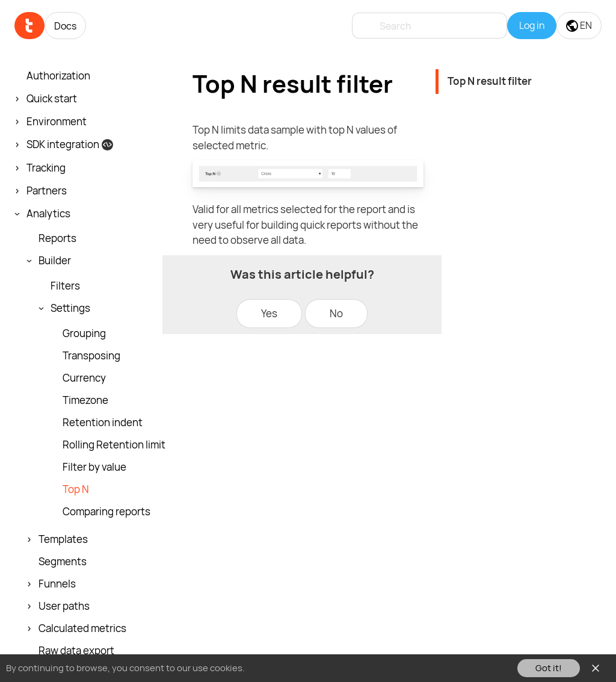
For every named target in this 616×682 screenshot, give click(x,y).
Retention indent (103, 423)
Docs (65, 26)
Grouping (84, 333)
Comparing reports (106, 512)
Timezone (85, 400)
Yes (269, 313)
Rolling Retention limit (114, 445)
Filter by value (94, 467)
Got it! (549, 668)
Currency (84, 378)
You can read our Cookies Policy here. (324, 668)
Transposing (91, 356)
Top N (76, 489)
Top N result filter (490, 81)
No (336, 313)
